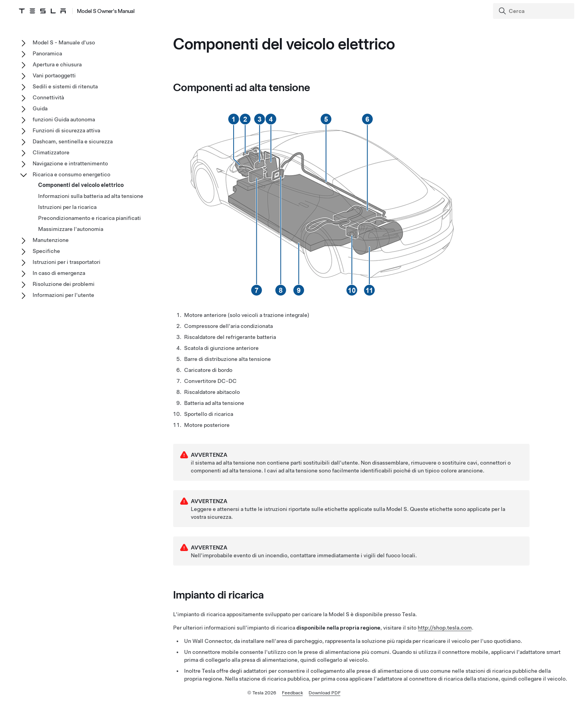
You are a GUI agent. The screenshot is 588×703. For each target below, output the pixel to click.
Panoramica (47, 53)
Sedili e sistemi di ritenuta (65, 86)
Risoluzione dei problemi (64, 284)
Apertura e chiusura (57, 64)
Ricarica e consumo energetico (71, 174)
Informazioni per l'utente (63, 295)
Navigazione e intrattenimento (70, 163)
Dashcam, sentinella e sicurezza (73, 141)
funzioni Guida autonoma (64, 119)
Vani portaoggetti (54, 75)
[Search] (534, 11)
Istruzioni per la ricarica (67, 207)
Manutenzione (51, 240)
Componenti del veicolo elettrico (81, 185)
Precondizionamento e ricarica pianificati (89, 218)
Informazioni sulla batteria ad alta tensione (91, 196)
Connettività (48, 97)
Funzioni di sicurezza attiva (66, 130)
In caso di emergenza (59, 273)
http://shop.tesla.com (445, 628)
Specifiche (46, 251)
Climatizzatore (51, 152)
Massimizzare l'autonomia (71, 229)
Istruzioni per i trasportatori (67, 262)
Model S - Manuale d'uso (64, 42)
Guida (40, 108)
